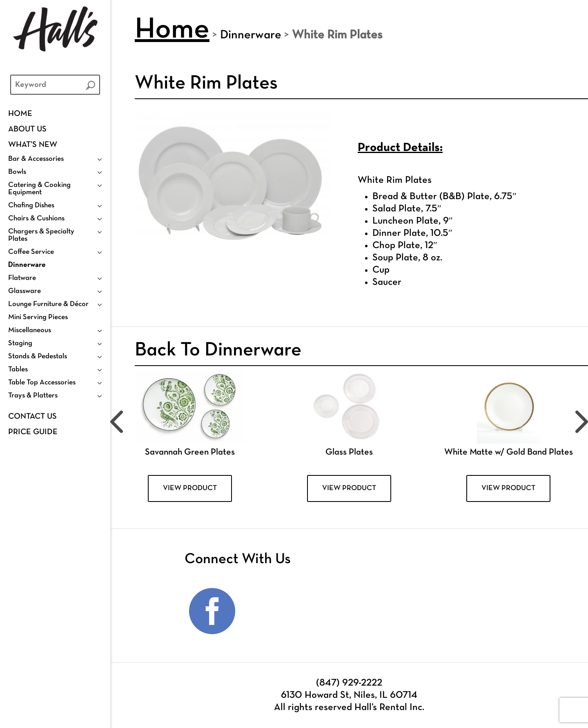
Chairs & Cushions (36, 219)
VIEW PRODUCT (190, 488)
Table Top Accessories (42, 383)
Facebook (212, 611)
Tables (18, 370)
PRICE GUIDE (33, 432)
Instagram (265, 611)
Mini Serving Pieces (38, 317)
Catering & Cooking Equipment (39, 189)
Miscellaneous (30, 330)
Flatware (22, 278)
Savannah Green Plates (190, 452)
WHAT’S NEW (33, 145)
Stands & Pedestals (38, 356)
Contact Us (32, 417)
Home (20, 114)
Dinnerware (27, 265)
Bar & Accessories (36, 159)
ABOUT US (27, 129)
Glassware (24, 291)
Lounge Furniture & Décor (48, 304)
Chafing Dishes (31, 205)
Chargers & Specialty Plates (41, 235)
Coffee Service (31, 252)
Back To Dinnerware (218, 351)
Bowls (17, 172)
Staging (20, 343)
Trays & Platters (33, 396)
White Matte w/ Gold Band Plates (509, 452)
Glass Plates (349, 452)
